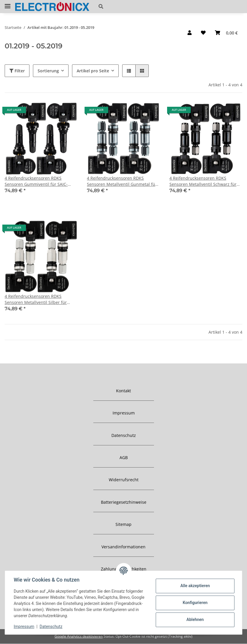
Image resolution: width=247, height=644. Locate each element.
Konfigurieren (194, 603)
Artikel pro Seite (93, 71)
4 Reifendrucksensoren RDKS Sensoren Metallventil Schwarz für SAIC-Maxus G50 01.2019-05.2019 (203, 181)
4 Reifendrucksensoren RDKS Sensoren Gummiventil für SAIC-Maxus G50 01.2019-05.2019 (36, 181)
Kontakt (123, 391)
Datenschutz (124, 435)
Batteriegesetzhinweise (124, 502)
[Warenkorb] (226, 33)
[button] (136, 6)
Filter (17, 71)
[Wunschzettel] (203, 33)
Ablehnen (194, 619)
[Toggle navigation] (8, 4)
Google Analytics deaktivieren (79, 636)
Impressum (124, 413)
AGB (124, 457)
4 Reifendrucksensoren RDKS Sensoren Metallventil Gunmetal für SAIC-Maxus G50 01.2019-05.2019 (122, 181)
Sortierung (48, 71)
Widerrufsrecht (124, 480)
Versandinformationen (123, 547)
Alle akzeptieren (194, 586)
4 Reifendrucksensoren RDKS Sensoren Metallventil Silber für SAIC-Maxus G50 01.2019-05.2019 (37, 299)
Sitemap (123, 524)
